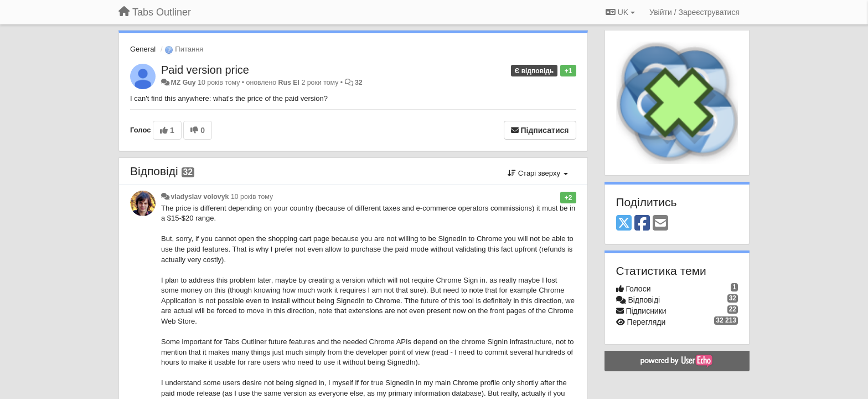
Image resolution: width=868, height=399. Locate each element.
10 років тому (252, 197)
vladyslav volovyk (200, 197)
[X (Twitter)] (624, 224)
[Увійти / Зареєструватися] (694, 12)
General (143, 49)
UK (620, 12)
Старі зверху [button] (538, 173)
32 (359, 83)
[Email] (660, 224)
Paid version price (205, 70)
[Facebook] (642, 224)
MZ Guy (183, 83)
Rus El (289, 83)
